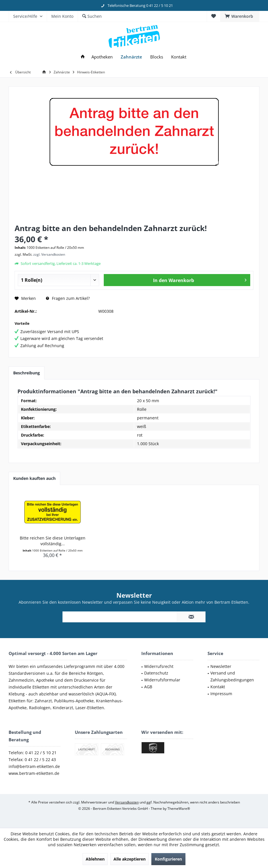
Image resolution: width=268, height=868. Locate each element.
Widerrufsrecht (159, 666)
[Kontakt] (179, 57)
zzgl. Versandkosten (49, 254)
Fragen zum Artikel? (68, 298)
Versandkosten (127, 802)
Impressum (221, 694)
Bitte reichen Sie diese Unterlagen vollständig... (53, 541)
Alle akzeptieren (130, 859)
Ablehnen (95, 859)
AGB (148, 687)
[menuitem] (240, 16)
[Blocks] (157, 57)
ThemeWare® (179, 809)
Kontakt (218, 687)
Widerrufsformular (162, 680)
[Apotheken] (102, 57)
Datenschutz (156, 673)
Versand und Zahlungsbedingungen (232, 676)
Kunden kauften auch (34, 478)
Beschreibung (27, 373)
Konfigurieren (168, 859)
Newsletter (221, 666)
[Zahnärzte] (131, 57)
